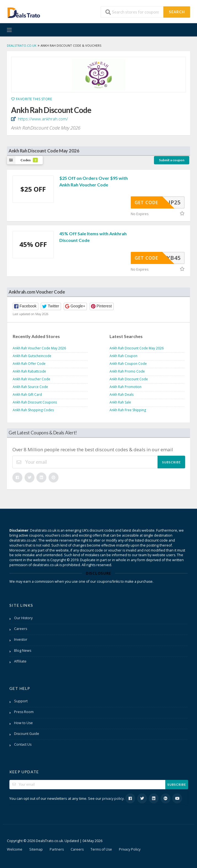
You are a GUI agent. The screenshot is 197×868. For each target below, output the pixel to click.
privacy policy (113, 799)
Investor (21, 639)
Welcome (15, 849)
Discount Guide (27, 734)
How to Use (23, 723)
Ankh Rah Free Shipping (128, 410)
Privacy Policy (130, 849)
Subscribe (171, 462)
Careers (21, 629)
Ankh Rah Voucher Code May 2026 (39, 348)
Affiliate (20, 661)
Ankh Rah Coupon (123, 356)
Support (21, 701)
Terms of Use (101, 849)
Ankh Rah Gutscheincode (32, 356)
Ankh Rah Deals (122, 395)
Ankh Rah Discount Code (129, 379)
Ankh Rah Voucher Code (31, 379)
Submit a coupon (172, 160)
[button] (26, 306)
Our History (23, 618)
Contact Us (23, 744)
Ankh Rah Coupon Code (128, 364)
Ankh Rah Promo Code (127, 371)
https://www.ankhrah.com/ (42, 119)
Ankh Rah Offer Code (29, 364)
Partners (57, 849)
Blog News (23, 651)
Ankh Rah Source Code (30, 387)
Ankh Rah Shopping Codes (33, 410)
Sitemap (36, 849)
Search (177, 12)
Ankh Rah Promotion (126, 387)
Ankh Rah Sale (120, 402)
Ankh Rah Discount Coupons (35, 402)
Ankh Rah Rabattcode (29, 371)
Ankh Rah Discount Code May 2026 (137, 348)
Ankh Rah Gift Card (27, 395)
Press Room (24, 712)
